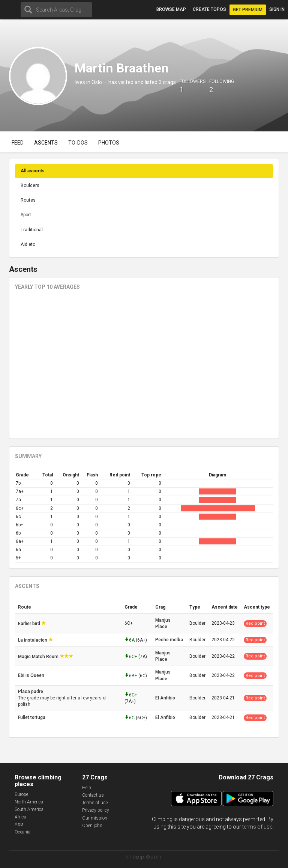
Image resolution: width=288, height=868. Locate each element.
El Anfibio (165, 698)
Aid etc (28, 244)
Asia (19, 824)
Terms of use (95, 803)
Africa (20, 817)
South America (29, 809)
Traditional (32, 230)
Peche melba (169, 640)
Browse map (171, 9)
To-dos (78, 143)
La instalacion (33, 640)
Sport (26, 215)
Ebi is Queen (32, 675)
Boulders (30, 185)
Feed (18, 143)
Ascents (46, 143)
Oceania (22, 832)
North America (29, 802)
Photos (109, 143)
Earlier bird (30, 624)
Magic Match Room (39, 657)
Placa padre (31, 692)
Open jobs (92, 826)
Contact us (93, 795)
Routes (28, 200)
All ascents (33, 171)
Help (87, 788)
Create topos (209, 9)
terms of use (257, 827)
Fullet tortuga (32, 717)
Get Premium (248, 10)
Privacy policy (96, 810)
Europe (21, 794)
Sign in (277, 9)
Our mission (95, 818)
